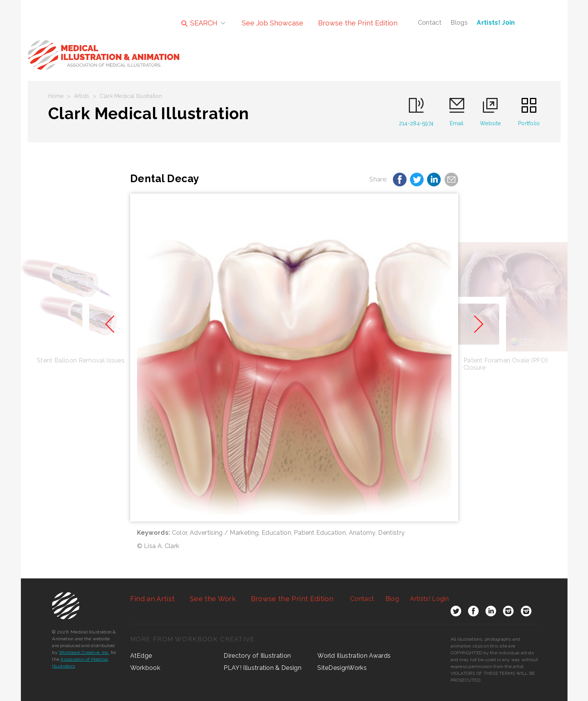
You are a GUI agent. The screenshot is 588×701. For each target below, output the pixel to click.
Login (429, 599)
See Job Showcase (273, 23)
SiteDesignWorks (342, 668)
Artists (82, 96)
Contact (430, 23)
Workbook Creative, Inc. (84, 652)
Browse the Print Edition (358, 23)
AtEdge (141, 656)
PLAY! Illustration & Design (262, 668)
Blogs (459, 23)
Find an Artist (153, 599)
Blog (392, 599)
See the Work (213, 599)
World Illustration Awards (354, 656)
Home (56, 96)
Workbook (145, 668)
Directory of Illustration (257, 656)
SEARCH (199, 23)
